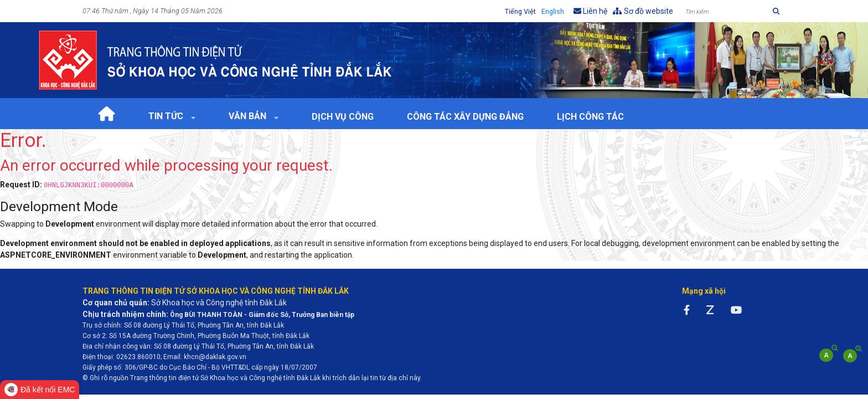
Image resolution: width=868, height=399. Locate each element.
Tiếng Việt (520, 11)
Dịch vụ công (343, 117)
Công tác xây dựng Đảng (465, 117)
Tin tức (167, 116)
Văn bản (249, 116)
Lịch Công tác (590, 117)
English (553, 11)
